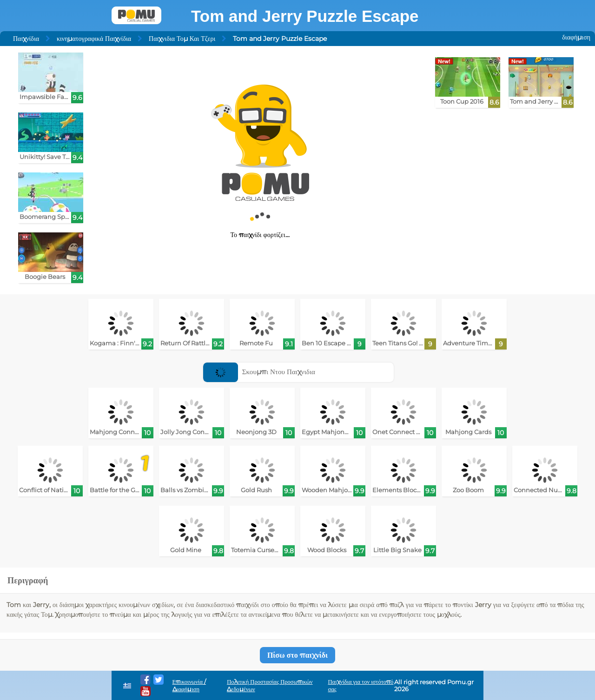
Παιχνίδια (26, 39)
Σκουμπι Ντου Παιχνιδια (259, 372)
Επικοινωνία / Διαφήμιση (189, 685)
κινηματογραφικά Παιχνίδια (94, 39)
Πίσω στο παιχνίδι (297, 655)
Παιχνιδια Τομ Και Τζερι (182, 39)
